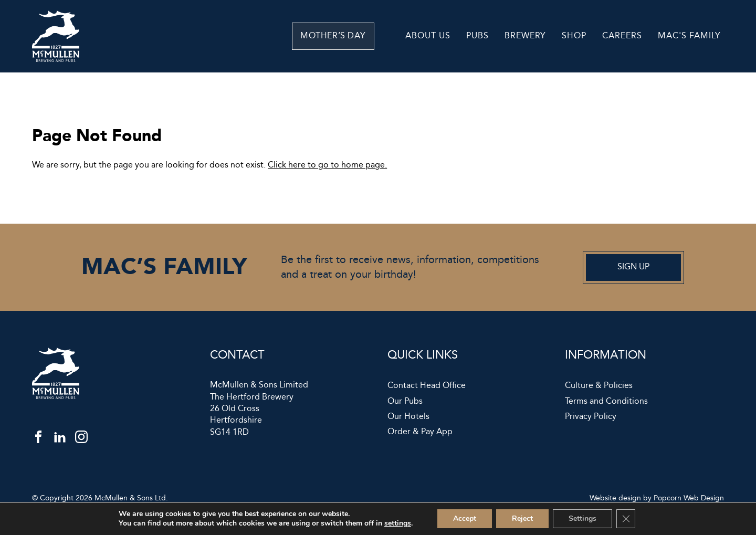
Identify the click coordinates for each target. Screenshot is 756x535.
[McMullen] (56, 60)
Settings (582, 518)
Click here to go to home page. (327, 165)
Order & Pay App (420, 432)
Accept (465, 518)
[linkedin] (60, 439)
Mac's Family (689, 36)
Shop (574, 36)
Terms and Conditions (606, 402)
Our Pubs (405, 402)
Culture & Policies (599, 386)
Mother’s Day (353, 36)
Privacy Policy (591, 417)
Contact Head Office (427, 386)
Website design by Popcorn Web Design (657, 498)
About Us (428, 36)
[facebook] (38, 439)
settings (398, 523)
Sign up (633, 267)
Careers (622, 36)
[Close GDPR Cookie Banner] (626, 519)
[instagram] (81, 439)
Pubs (477, 36)
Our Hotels (408, 417)
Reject (522, 518)
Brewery (525, 36)
